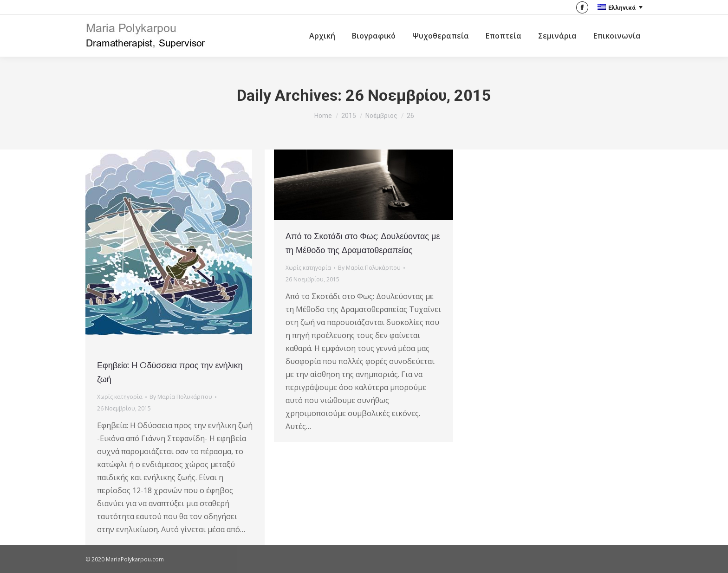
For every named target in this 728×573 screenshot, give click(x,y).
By (181, 397)
